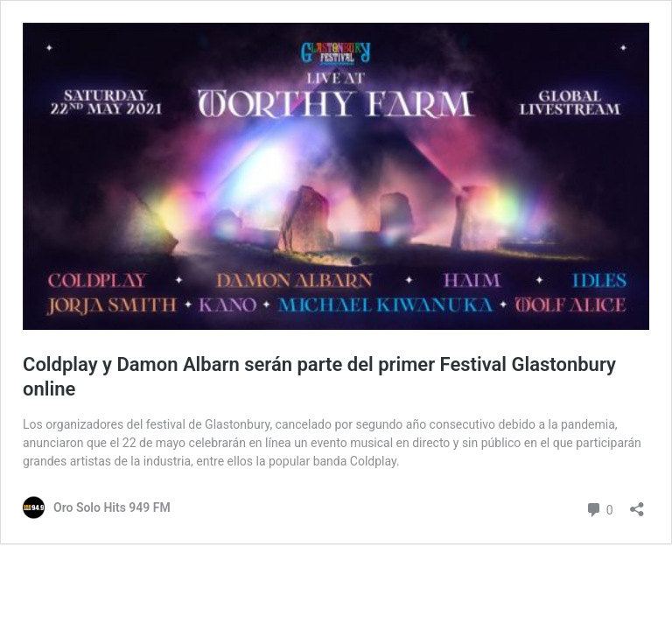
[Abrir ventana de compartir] (637, 504)
